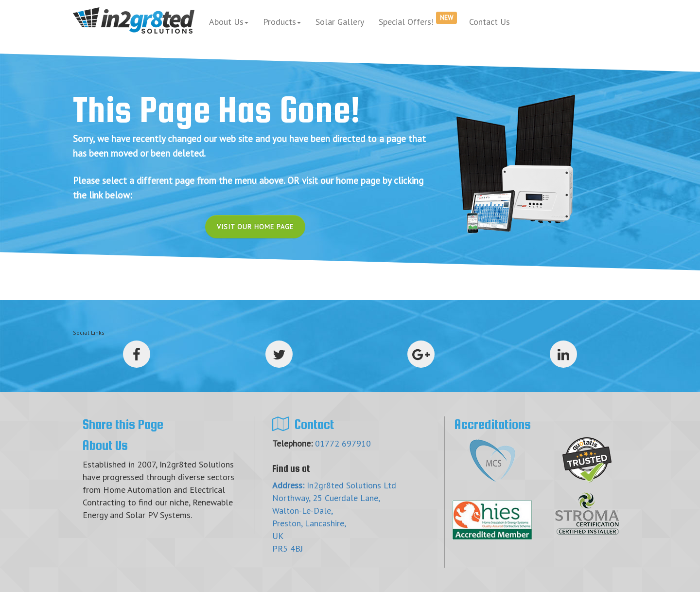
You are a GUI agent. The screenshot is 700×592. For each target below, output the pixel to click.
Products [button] (282, 22)
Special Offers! (418, 19)
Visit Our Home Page (255, 227)
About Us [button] (229, 22)
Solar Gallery (340, 22)
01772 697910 (343, 443)
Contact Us (490, 22)
